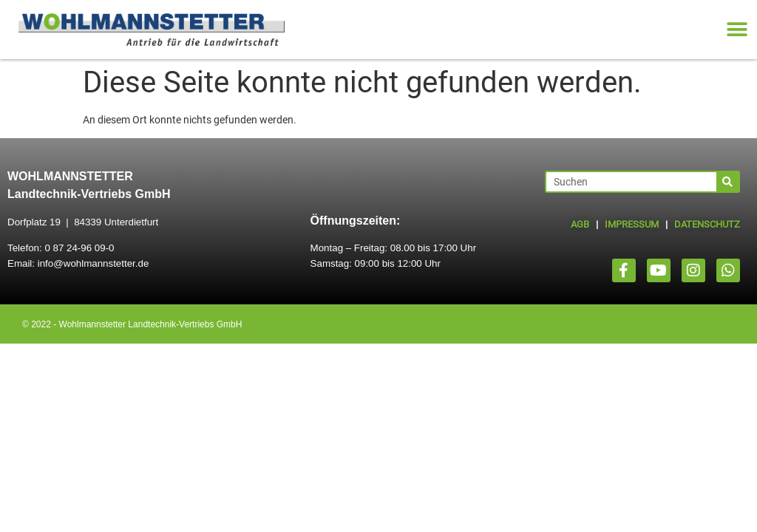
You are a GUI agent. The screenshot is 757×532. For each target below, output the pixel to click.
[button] (737, 30)
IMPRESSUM (632, 224)
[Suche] (727, 182)
